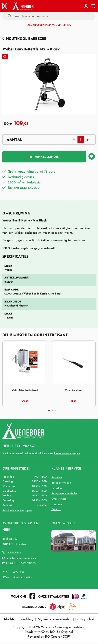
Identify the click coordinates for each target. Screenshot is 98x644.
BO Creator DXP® (58, 637)
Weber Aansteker (73, 390)
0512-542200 (13, 553)
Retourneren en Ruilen (64, 494)
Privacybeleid (85, 619)
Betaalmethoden (61, 483)
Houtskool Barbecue (26, 39)
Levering (57, 488)
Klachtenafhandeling (19, 619)
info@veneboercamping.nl (21, 558)
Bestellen (57, 478)
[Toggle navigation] (5, 7)
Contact (56, 509)
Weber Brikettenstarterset (25, 390)
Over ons (57, 504)
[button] (86, 7)
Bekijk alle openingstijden (17, 511)
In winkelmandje (44, 157)
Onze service (59, 499)
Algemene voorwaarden (54, 619)
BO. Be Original (61, 632)
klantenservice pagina (67, 454)
